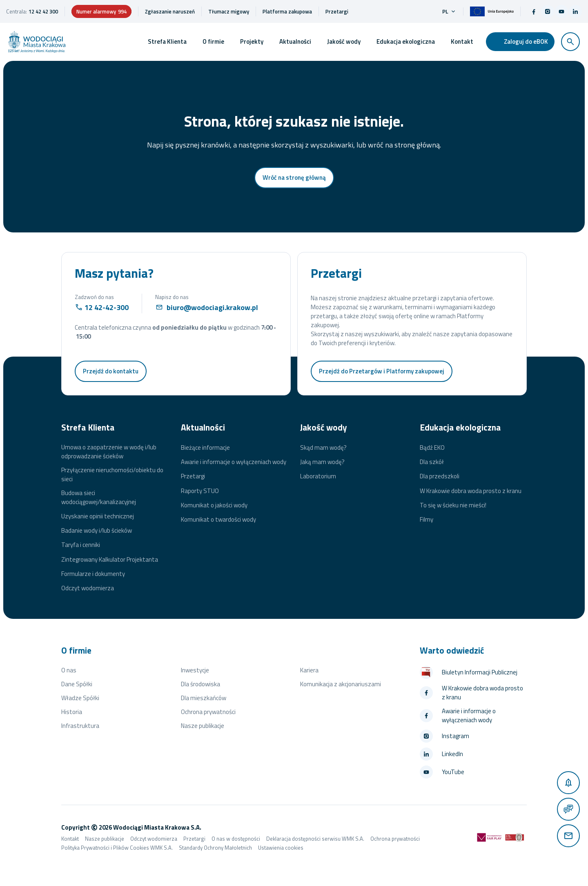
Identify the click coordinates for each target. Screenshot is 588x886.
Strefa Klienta (167, 41)
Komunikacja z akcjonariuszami (341, 684)
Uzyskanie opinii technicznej (98, 516)
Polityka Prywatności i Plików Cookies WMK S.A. (117, 848)
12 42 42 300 (43, 11)
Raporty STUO (200, 491)
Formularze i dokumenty (93, 574)
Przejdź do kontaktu (111, 371)
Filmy (427, 520)
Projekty (252, 41)
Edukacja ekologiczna (406, 41)
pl (449, 11)
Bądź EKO (432, 448)
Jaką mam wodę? (322, 462)
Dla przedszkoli (440, 476)
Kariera (309, 670)
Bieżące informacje (205, 448)
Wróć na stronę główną (294, 177)
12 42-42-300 (107, 307)
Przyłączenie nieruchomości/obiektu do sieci (112, 475)
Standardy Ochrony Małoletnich (215, 848)
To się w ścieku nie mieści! (453, 505)
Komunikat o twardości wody (218, 520)
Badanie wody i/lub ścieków (97, 531)
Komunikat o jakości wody (214, 505)
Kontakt (462, 41)
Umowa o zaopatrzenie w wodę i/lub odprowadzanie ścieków (109, 452)
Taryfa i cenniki (81, 545)
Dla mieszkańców (204, 698)
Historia (72, 712)
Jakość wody (344, 41)
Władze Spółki (80, 698)
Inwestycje (195, 670)
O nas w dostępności (236, 839)
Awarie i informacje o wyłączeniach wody (234, 462)
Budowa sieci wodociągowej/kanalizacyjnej (99, 498)
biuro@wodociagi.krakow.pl (212, 307)
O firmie (213, 41)
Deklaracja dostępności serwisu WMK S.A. (315, 839)
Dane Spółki (77, 684)
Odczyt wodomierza (88, 588)
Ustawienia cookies (281, 848)
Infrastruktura (80, 726)
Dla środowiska (200, 684)
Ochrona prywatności (208, 712)
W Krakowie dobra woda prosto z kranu (471, 491)
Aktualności (295, 41)
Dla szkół (432, 462)
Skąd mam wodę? (323, 448)
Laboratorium (318, 476)
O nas (69, 670)
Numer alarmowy (101, 11)
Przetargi (193, 476)
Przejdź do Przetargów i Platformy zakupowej (382, 371)
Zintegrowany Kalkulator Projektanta (110, 560)
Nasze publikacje (203, 726)
